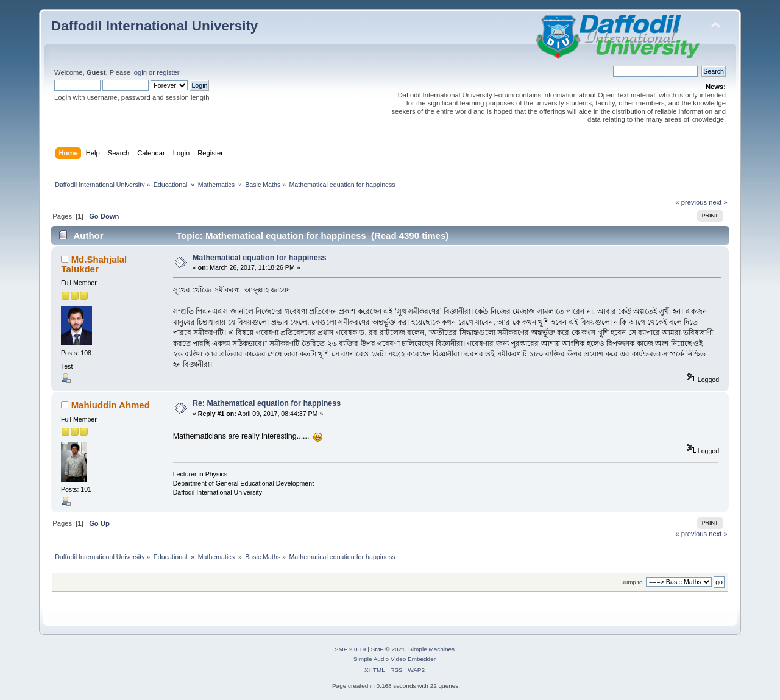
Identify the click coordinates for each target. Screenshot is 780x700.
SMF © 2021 (388, 649)
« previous (691, 202)
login (140, 72)
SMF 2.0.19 (350, 649)
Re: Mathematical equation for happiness (267, 403)
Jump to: (633, 582)
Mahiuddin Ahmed (111, 405)
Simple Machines (431, 649)
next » (718, 202)
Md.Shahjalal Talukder (94, 264)
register (168, 72)
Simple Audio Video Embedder (395, 659)
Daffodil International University (154, 26)
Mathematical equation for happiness (260, 258)
